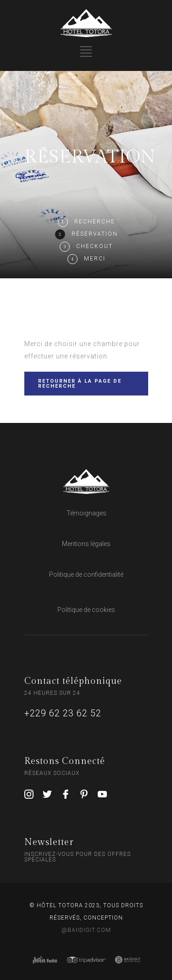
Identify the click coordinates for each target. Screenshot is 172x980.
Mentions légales (86, 544)
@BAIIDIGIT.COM (86, 930)
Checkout (94, 246)
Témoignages (86, 513)
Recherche (95, 222)
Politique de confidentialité (86, 574)
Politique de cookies (86, 610)
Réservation (95, 234)
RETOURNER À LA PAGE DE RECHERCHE (80, 384)
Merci (95, 259)
